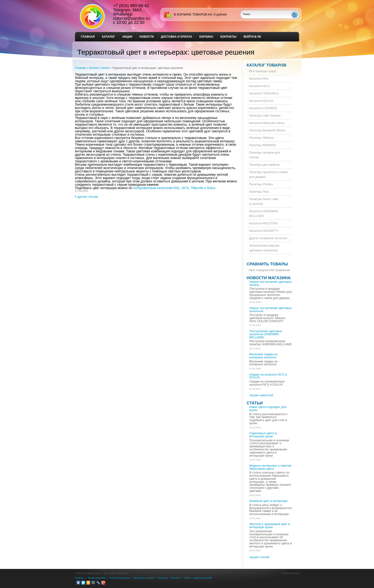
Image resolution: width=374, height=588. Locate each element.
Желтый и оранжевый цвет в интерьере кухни (270, 526)
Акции (127, 37)
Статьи (255, 403)
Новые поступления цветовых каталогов (270, 309)
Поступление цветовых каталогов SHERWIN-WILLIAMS (266, 334)
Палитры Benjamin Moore (267, 130)
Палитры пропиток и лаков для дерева (268, 174)
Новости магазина (269, 278)
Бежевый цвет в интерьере (268, 501)
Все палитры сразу (263, 71)
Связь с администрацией (198, 578)
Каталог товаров (267, 65)
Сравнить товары (267, 264)
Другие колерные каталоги (268, 238)
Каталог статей (99, 68)
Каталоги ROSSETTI (264, 231)
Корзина (206, 37)
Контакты (228, 37)
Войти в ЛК (252, 37)
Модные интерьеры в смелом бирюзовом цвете (270, 467)
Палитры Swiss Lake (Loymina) (264, 201)
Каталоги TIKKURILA (264, 93)
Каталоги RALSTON (263, 223)
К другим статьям (86, 197)
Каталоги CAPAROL (263, 108)
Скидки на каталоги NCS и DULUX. (268, 376)
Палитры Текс (259, 192)
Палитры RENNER (262, 145)
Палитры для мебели (264, 165)
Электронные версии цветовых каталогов (264, 248)
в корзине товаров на (193, 14)
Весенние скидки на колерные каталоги (263, 356)
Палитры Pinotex (261, 184)
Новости (147, 37)
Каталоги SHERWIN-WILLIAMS (264, 214)
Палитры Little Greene (265, 116)
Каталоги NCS (259, 86)
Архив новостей (261, 395)
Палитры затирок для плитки (265, 155)
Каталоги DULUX (261, 101)
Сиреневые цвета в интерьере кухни (263, 435)
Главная (88, 37)
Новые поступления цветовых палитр (270, 283)
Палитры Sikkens (261, 138)
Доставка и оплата (177, 37)
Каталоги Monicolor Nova (267, 123)
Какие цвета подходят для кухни (268, 408)
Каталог (108, 37)
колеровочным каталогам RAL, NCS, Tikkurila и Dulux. (175, 188)
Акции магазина (97, 578)
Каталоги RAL (259, 79)
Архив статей (259, 557)
